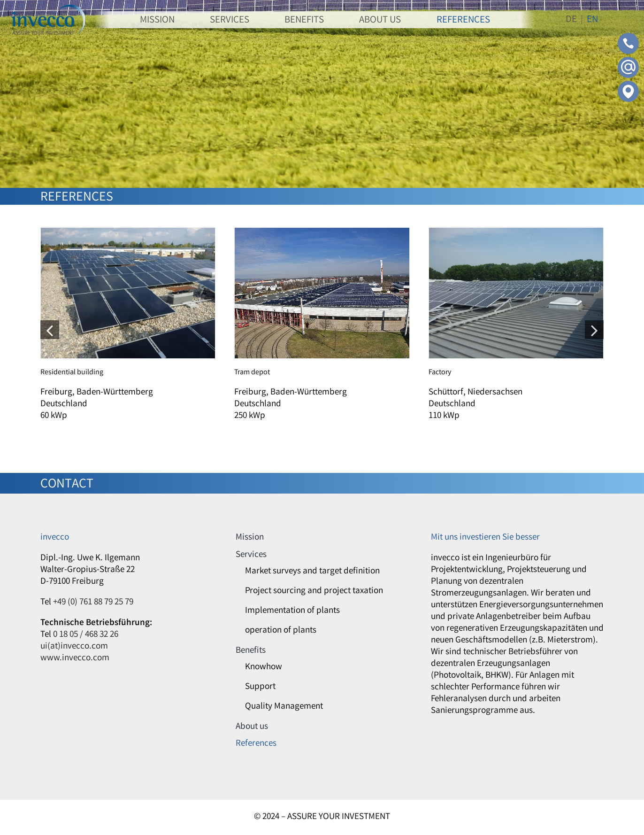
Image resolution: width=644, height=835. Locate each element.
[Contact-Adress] (628, 85)
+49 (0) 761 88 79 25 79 (93, 603)
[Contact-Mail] (628, 61)
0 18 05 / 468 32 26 (86, 635)
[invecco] (48, 9)
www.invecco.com (75, 658)
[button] (50, 330)
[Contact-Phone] (628, 37)
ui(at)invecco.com (74, 647)
